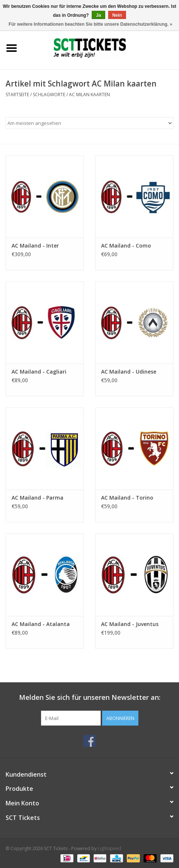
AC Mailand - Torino (127, 498)
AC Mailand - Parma (37, 498)
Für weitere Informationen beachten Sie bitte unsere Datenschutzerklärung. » (90, 24)
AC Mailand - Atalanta (41, 624)
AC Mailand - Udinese (129, 372)
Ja (98, 15)
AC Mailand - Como (126, 246)
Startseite (17, 95)
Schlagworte (49, 95)
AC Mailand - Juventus (130, 624)
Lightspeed (109, 848)
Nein (117, 15)
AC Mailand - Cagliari (39, 372)
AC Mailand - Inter (35, 246)
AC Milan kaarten (89, 95)
